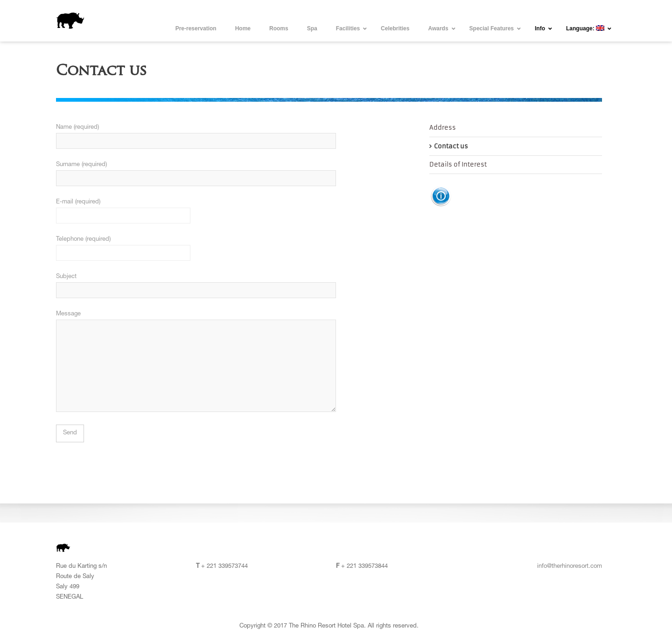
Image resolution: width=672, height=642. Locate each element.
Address (443, 128)
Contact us (451, 146)
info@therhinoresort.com (570, 566)
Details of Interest (458, 164)
